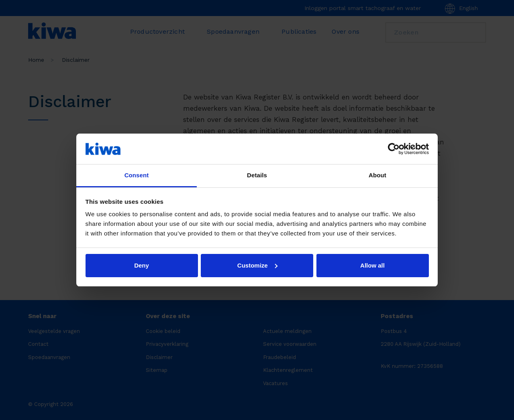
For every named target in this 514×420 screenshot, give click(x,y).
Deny (142, 265)
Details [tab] (257, 175)
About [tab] (377, 175)
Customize (257, 265)
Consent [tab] (137, 175)
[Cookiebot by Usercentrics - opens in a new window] (394, 149)
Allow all (372, 265)
